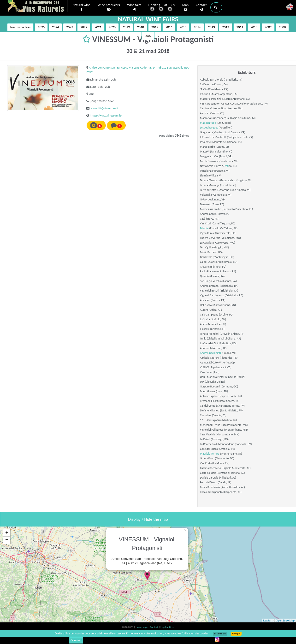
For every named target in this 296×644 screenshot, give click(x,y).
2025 (41, 27)
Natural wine (81, 7)
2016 (169, 27)
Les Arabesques (209, 128)
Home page (142, 627)
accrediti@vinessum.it (104, 108)
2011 (240, 27)
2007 (148, 36)
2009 (268, 27)
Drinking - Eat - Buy (162, 8)
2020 (112, 27)
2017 (155, 27)
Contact (201, 7)
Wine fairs (134, 7)
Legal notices (167, 627)
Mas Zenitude (208, 123)
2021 (98, 27)
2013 (211, 27)
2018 (141, 27)
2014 (197, 27)
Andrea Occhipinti (210, 353)
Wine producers (109, 7)
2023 (70, 27)
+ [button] (7, 533)
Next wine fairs (21, 27)
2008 (282, 27)
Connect (76, 640)
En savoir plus (220, 634)
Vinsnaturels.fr (38, 6)
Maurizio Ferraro (210, 454)
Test (226, 166)
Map (186, 7)
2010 (254, 27)
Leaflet (267, 621)
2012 (225, 27)
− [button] (7, 540)
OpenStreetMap (285, 621)
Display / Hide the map (148, 519)
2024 (55, 27)
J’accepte (236, 634)
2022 (84, 27)
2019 (126, 27)
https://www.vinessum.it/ (106, 115)
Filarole (204, 228)
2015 (183, 27)
